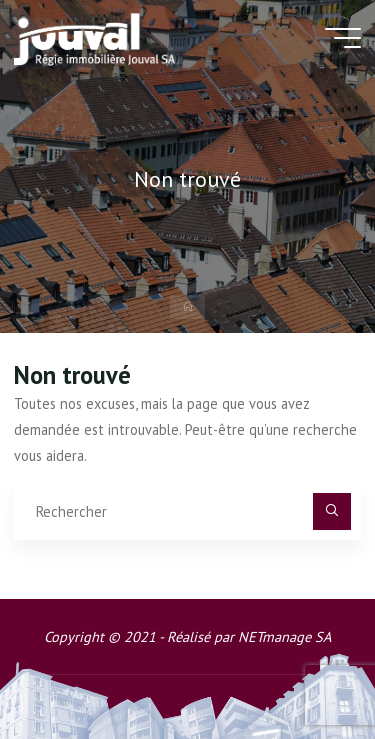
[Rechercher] (331, 511)
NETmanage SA (284, 636)
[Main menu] (343, 38)
